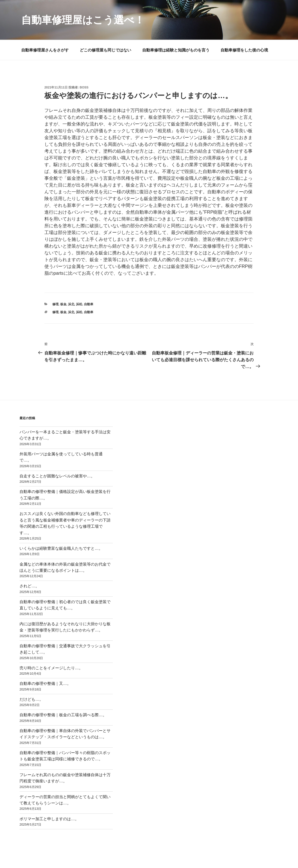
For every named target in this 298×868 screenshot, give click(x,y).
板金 (63, 304)
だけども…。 (31, 699)
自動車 (89, 304)
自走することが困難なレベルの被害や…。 (57, 476)
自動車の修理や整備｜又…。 (45, 683)
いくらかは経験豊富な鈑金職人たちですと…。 (61, 548)
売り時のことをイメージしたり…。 (51, 668)
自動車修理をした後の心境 (244, 50)
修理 (55, 304)
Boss (84, 87)
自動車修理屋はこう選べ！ (83, 20)
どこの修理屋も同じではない (105, 50)
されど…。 (29, 586)
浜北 (71, 304)
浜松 (79, 304)
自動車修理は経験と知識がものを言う (176, 50)
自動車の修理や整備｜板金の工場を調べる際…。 (63, 715)
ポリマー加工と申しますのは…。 (49, 819)
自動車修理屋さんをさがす (45, 50)
